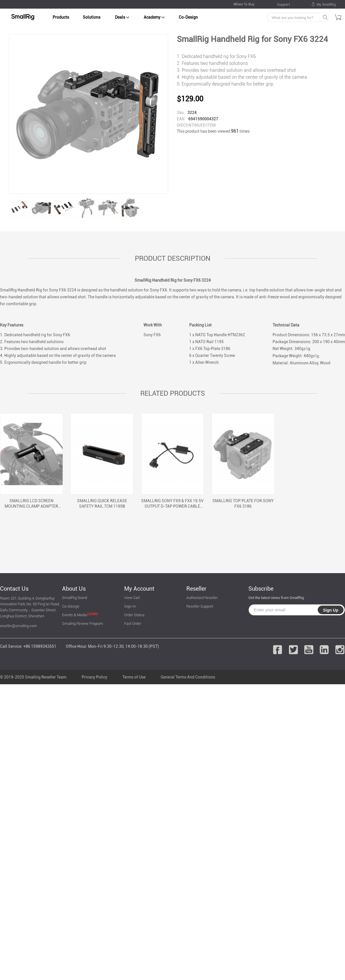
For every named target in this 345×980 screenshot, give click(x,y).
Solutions (92, 17)
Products (61, 17)
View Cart (132, 598)
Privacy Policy (94, 677)
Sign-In (130, 606)
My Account (139, 589)
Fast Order (133, 624)
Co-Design (188, 17)
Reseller (196, 589)
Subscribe (261, 589)
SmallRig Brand (75, 598)
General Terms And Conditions (188, 677)
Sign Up (331, 610)
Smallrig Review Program (83, 624)
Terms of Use (134, 677)
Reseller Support (200, 606)
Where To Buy (244, 4)
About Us (74, 589)
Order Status (134, 615)
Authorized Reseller (202, 598)
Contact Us (14, 589)
